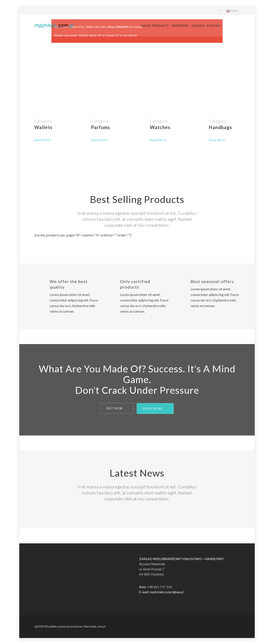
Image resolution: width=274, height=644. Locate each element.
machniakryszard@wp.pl (167, 592)
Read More (42, 140)
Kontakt (232, 26)
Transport (198, 26)
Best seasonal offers (212, 281)
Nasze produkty (173, 26)
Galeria (216, 26)
